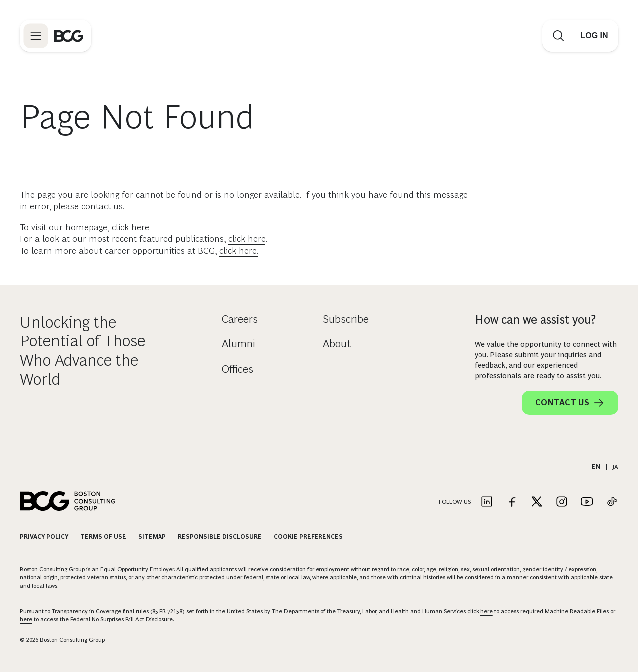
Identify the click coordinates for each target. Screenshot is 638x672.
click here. (239, 251)
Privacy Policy (44, 537)
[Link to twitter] (537, 502)
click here (130, 227)
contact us (102, 206)
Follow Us (455, 502)
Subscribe (346, 319)
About (337, 344)
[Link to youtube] (587, 502)
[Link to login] (594, 36)
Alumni (239, 344)
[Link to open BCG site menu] (36, 36)
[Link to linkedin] (487, 502)
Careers (240, 319)
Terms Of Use (103, 537)
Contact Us (570, 403)
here (487, 611)
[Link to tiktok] (612, 502)
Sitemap (152, 537)
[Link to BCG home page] (69, 36)
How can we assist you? (535, 319)
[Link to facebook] (512, 502)
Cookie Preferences (308, 537)
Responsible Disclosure (220, 537)
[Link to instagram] (562, 502)
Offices (238, 369)
